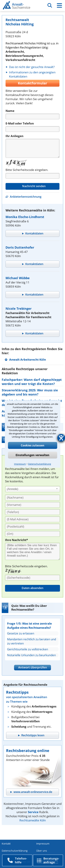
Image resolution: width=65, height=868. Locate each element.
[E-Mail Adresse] (32, 519)
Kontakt (6, 844)
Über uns (42, 851)
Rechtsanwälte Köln (33, 820)
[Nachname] (32, 498)
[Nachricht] (32, 148)
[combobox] (33, 489)
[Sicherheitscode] (32, 578)
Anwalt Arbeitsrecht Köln (28, 360)
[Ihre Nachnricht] (32, 551)
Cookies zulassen (33, 445)
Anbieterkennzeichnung (26, 197)
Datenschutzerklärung (40, 464)
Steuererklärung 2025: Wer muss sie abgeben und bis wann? (30, 392)
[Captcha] (32, 176)
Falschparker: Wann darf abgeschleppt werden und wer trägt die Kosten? (32, 382)
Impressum (20, 464)
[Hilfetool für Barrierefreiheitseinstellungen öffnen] (61, 438)
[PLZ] (32, 527)
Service (33, 812)
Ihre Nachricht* (16, 540)
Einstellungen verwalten (32, 455)
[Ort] (32, 534)
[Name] (32, 116)
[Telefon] (32, 129)
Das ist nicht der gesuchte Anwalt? (32, 67)
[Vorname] (32, 505)
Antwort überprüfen (33, 667)
